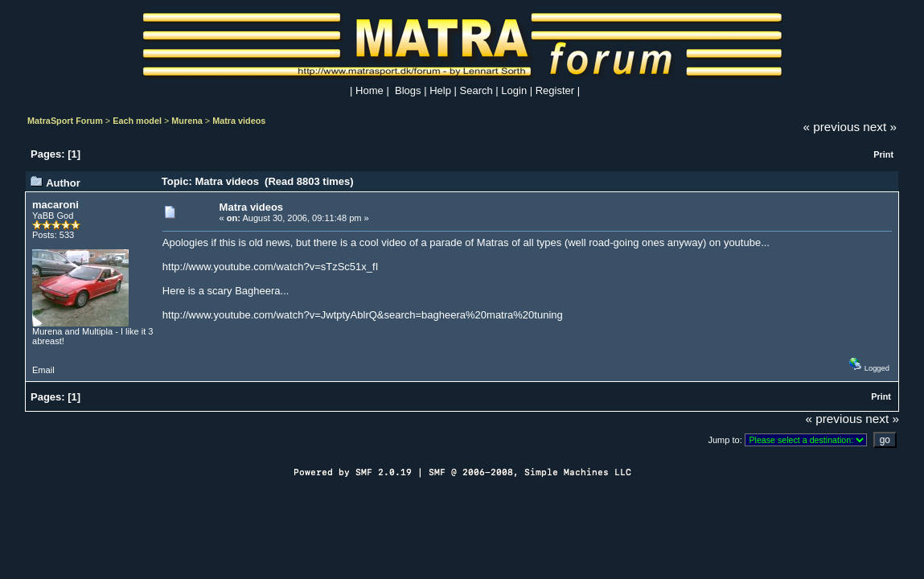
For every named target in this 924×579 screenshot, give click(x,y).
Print (883, 154)
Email (43, 370)
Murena (187, 121)
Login (514, 90)
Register (555, 90)
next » (880, 127)
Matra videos (239, 121)
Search (476, 90)
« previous (832, 127)
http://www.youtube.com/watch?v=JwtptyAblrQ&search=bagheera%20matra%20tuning (363, 315)
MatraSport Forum (65, 121)
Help (440, 90)
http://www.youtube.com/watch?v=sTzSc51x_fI (270, 267)
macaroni (55, 205)
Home (370, 90)
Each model (137, 121)
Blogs (408, 90)
